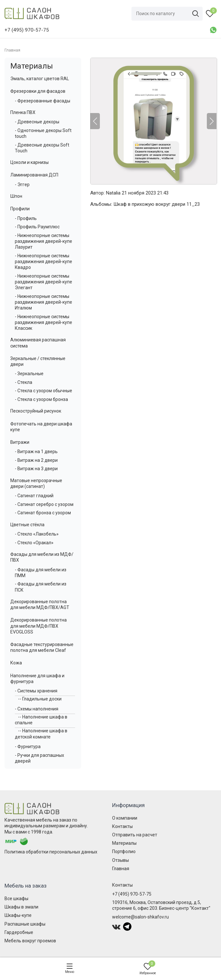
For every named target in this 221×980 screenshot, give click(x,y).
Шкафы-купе (18, 915)
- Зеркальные (29, 374)
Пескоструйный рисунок (36, 411)
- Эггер (22, 185)
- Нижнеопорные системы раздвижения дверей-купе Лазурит (43, 241)
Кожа (16, 663)
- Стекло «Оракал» (34, 543)
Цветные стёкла (27, 525)
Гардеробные (19, 932)
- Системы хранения (36, 691)
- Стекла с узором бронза (41, 399)
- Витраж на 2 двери (36, 460)
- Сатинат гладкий (34, 496)
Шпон (16, 196)
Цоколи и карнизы (29, 162)
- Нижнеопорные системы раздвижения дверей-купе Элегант (43, 282)
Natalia (113, 193)
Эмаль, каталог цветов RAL (40, 79)
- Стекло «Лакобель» (37, 534)
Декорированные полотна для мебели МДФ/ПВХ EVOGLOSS (38, 626)
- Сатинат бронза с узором (43, 513)
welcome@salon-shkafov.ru (140, 917)
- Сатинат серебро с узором (44, 504)
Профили (20, 209)
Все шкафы (16, 899)
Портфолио (124, 852)
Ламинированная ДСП (34, 175)
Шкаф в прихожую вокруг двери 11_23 (157, 204)
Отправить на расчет (135, 835)
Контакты (122, 826)
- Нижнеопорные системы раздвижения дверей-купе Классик (43, 322)
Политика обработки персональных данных (51, 852)
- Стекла (24, 382)
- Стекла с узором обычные (43, 391)
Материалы (32, 66)
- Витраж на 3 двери (36, 469)
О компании (125, 818)
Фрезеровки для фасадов (38, 91)
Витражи (20, 442)
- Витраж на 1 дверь (36, 452)
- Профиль (26, 218)
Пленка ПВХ (23, 112)
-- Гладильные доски (40, 699)
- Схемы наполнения (37, 709)
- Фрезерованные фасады (43, 101)
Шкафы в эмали (21, 907)
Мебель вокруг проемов (30, 941)
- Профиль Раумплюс (37, 227)
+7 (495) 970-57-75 (132, 894)
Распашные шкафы (25, 924)
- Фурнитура (28, 747)
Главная (121, 869)
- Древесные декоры (37, 122)
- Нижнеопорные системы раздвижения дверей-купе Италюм (43, 302)
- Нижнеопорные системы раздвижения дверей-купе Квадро (43, 262)
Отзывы (120, 860)
